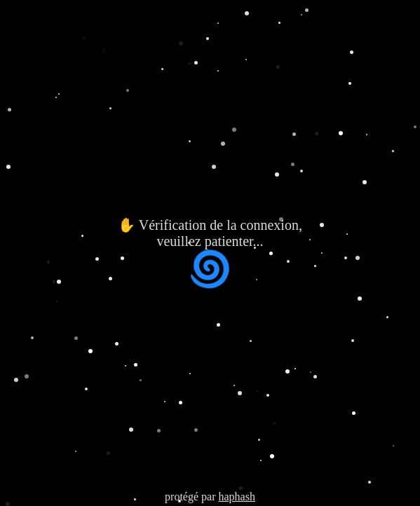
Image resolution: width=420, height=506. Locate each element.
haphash (236, 497)
